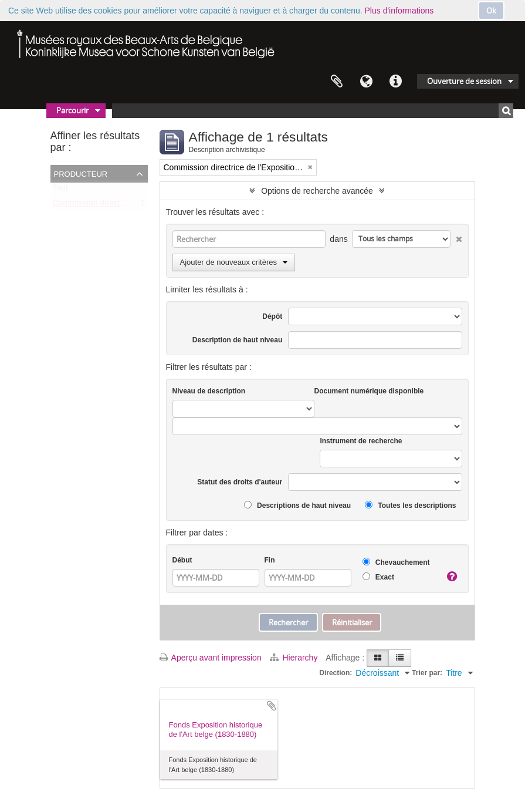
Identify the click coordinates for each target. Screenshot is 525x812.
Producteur (81, 173)
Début (182, 560)
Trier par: (427, 673)
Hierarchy (295, 658)
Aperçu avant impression (211, 658)
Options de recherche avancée (317, 191)
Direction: (336, 673)
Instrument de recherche (361, 441)
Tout (60, 190)
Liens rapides (395, 82)
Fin (270, 560)
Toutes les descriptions (410, 505)
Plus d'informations (399, 11)
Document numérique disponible (369, 391)
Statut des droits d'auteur (240, 482)
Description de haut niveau (237, 340)
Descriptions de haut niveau (297, 505)
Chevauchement (396, 562)
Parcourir (72, 110)
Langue (366, 82)
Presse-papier (337, 82)
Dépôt (272, 316)
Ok (491, 11)
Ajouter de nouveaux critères (234, 262)
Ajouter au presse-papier (272, 706)
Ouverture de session (464, 81)
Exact (378, 577)
